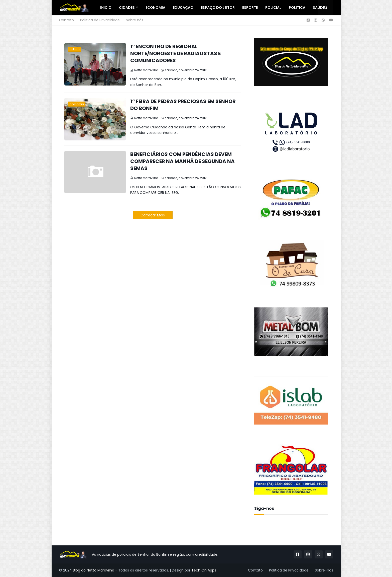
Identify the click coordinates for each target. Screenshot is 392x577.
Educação (183, 8)
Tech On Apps (204, 570)
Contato (67, 20)
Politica (297, 8)
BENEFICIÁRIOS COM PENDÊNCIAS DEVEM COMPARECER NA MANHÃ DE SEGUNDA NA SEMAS (182, 161)
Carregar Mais (153, 215)
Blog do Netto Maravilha (94, 570)
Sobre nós (135, 20)
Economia (155, 8)
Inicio (106, 8)
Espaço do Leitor (218, 8)
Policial (273, 8)
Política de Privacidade (100, 20)
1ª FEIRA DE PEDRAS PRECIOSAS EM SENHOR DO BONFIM (183, 105)
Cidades (127, 8)
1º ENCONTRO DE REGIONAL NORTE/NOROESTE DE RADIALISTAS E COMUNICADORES (175, 53)
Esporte (250, 8)
